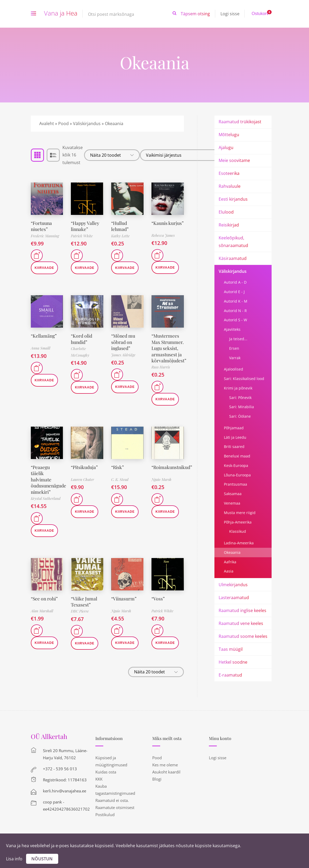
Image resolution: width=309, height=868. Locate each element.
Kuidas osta (106, 772)
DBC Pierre (80, 617)
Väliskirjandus (87, 124)
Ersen (234, 348)
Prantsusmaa (236, 484)
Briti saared (234, 447)
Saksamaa (233, 494)
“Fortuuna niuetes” (42, 226)
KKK (99, 779)
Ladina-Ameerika (239, 543)
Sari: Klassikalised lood (244, 379)
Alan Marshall (42, 617)
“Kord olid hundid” (82, 339)
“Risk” (118, 473)
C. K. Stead (120, 485)
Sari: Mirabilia (242, 407)
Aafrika (230, 562)
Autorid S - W (236, 320)
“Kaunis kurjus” (160, 226)
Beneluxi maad (237, 456)
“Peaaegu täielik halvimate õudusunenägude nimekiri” (49, 486)
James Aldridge (123, 355)
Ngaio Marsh (161, 485)
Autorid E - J (234, 292)
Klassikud (238, 531)
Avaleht (47, 124)
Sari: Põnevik (240, 398)
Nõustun (42, 859)
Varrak (235, 358)
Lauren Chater (82, 485)
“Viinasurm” (124, 605)
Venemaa (232, 503)
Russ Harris (161, 373)
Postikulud (105, 815)
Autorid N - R (235, 311)
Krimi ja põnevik (238, 388)
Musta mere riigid (240, 513)
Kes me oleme (165, 765)
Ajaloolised (234, 369)
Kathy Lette (120, 236)
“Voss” (158, 605)
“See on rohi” (45, 605)
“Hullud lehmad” (120, 226)
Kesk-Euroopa (236, 465)
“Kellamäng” (44, 336)
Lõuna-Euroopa (237, 475)
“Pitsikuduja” (85, 473)
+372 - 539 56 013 (60, 769)
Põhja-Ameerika (238, 522)
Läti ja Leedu (235, 437)
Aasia (229, 571)
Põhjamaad (234, 428)
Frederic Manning (45, 236)
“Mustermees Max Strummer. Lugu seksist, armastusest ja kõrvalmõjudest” (169, 351)
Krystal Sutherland (46, 504)
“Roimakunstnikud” (172, 473)
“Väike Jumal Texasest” (84, 608)
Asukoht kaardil (166, 772)
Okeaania (232, 552)
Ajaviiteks (232, 329)
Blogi (157, 779)
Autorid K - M (236, 301)
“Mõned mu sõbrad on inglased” (124, 342)
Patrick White (82, 236)
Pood (63, 124)
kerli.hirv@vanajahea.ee (65, 791)
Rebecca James (163, 236)
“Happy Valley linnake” (85, 226)
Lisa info (14, 859)
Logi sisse (230, 14)
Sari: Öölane (240, 416)
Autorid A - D (235, 282)
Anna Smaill (41, 348)
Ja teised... (238, 339)
